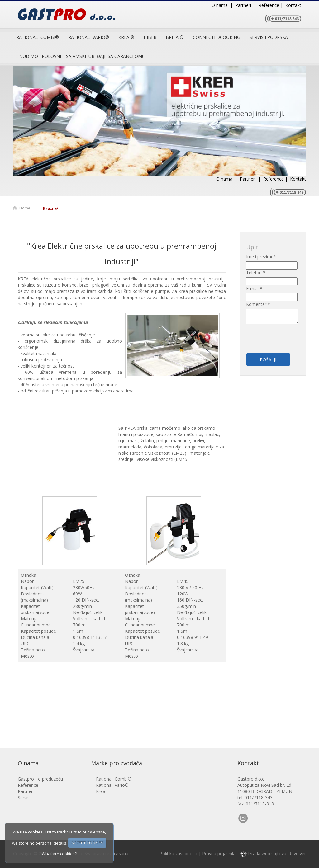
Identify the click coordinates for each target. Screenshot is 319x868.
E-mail (254, 288)
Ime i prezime (261, 257)
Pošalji (268, 360)
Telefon (256, 272)
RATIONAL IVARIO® (89, 37)
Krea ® (126, 37)
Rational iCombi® (38, 37)
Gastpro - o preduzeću (40, 779)
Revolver (297, 854)
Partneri (26, 791)
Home (25, 208)
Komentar (258, 304)
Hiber (150, 37)
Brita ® (175, 37)
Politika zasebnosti (178, 854)
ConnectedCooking (217, 37)
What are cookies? (59, 854)
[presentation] (283, 335)
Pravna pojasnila (219, 854)
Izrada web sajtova (263, 854)
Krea (101, 791)
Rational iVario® (112, 785)
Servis (24, 798)
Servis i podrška (269, 37)
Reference (28, 785)
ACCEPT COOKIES (87, 843)
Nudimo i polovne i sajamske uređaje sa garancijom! (81, 56)
